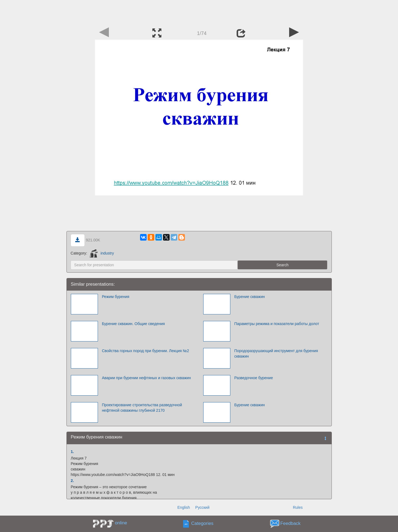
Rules (298, 507)
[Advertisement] (199, 12)
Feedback (290, 524)
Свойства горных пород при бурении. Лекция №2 (145, 351)
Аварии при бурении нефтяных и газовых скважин (146, 378)
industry (102, 253)
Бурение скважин (249, 297)
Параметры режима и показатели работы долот (277, 324)
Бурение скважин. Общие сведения (133, 324)
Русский (202, 507)
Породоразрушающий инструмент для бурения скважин (276, 353)
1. (72, 452)
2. (72, 481)
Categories (202, 524)
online (121, 523)
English (184, 507)
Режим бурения (115, 297)
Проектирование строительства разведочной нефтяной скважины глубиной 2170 (142, 408)
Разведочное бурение (253, 378)
